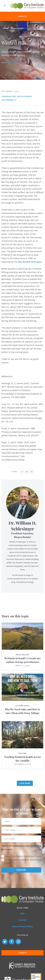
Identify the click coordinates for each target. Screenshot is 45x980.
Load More (25, 783)
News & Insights (18, 28)
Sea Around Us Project (30, 262)
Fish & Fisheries (25, 96)
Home (5, 28)
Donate (23, 16)
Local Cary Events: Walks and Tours (23, 856)
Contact (22, 920)
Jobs (22, 913)
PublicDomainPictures (14, 63)
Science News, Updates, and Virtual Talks (23, 861)
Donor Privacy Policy (22, 926)
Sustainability (9, 100)
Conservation (9, 96)
